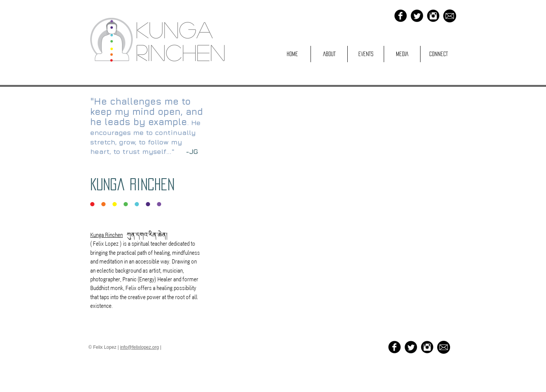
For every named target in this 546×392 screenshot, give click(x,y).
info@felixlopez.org (140, 347)
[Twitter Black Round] (417, 16)
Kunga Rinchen (132, 184)
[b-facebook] (401, 16)
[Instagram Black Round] (433, 16)
